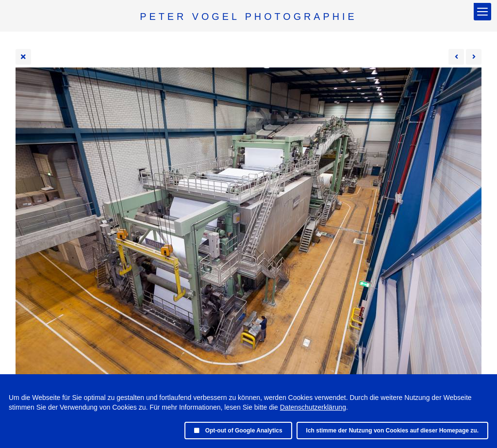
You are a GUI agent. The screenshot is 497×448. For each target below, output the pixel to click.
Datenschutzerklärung (313, 407)
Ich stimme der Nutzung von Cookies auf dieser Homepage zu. (392, 431)
